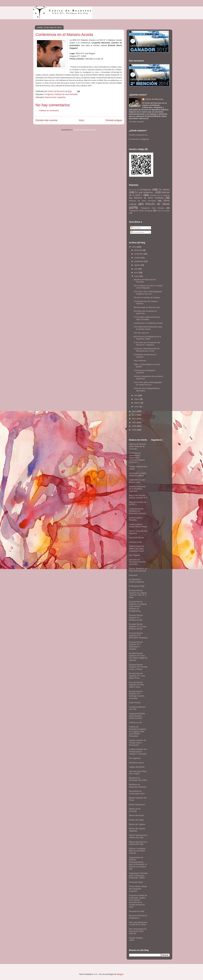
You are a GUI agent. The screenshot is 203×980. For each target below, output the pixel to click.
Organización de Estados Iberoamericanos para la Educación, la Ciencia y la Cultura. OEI (138, 863)
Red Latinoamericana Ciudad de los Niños (138, 923)
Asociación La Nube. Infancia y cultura (138, 474)
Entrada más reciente (47, 120)
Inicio (81, 120)
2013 (134, 411)
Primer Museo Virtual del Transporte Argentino (138, 889)
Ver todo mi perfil (136, 122)
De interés (164, 190)
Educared (133, 575)
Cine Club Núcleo (137, 538)
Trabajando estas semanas (141, 211)
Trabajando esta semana (152, 208)
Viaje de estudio (163, 211)
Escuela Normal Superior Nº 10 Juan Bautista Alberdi (138, 626)
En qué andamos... (145, 192)
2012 (134, 415)
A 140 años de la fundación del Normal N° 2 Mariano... (147, 344)
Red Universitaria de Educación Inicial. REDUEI (138, 931)
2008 (134, 430)
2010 (134, 422)
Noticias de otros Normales (66, 94)
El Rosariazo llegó (137, 586)
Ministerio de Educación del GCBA (138, 779)
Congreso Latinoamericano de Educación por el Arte (147, 350)
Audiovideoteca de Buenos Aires (137, 481)
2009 (134, 426)
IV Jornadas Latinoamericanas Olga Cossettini (147, 318)
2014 (134, 247)
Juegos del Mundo (137, 767)
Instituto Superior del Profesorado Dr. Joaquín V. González (138, 752)
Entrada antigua (114, 120)
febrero (138, 403)
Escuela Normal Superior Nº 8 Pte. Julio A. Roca (137, 685)
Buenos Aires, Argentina (55, 97)
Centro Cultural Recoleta (136, 519)
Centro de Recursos (154, 99)
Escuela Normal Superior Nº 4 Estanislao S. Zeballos (136, 646)
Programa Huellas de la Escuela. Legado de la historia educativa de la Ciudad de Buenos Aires (138, 901)
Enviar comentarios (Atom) (85, 130)
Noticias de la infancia (160, 195)
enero (137, 407)
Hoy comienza (140, 361)
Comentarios (137, 232)
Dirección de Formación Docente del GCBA (137, 562)
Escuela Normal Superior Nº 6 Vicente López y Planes (138, 667)
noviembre (139, 254)
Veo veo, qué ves (141, 333)
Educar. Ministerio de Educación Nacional (138, 570)
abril (136, 395)
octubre (138, 258)
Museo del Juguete (137, 824)
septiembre (139, 261)
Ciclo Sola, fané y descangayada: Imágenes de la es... (148, 293)
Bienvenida (133, 190)
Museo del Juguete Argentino (137, 830)
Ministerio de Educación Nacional (138, 786)
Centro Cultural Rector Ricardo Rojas (138, 526)
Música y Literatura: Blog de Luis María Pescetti (137, 851)
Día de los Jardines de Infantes (147, 297)
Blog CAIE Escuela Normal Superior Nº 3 (138, 497)
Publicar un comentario (49, 110)
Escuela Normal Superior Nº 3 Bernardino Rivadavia (138, 635)
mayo (137, 276)
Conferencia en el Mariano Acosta (148, 323)
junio (137, 272)
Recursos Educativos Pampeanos (138, 917)
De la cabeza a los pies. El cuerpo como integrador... (148, 287)
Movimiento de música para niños (137, 792)
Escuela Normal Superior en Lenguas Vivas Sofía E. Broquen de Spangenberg (138, 606)
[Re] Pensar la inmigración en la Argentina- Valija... (147, 338)
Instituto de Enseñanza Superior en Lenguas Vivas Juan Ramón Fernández (138, 731)
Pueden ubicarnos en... (139, 135)
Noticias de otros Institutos (149, 198)
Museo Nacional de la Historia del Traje (138, 836)
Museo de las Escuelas (135, 810)
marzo (137, 399)
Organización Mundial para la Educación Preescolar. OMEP (138, 875)
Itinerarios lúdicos (137, 763)
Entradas (136, 228)
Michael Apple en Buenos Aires (147, 307)
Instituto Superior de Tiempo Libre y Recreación (138, 743)
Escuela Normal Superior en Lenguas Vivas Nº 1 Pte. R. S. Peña (138, 594)
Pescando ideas (136, 882)
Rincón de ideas (158, 204)
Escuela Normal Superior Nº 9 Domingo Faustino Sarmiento (137, 695)
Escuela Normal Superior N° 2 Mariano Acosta (136, 617)
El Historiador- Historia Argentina (137, 581)
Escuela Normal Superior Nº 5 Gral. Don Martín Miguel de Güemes (138, 657)
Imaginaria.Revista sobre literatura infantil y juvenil (137, 716)
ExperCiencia (135, 703)
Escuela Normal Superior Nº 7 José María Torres (137, 676)
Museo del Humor (137, 815)
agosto (137, 265)
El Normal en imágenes (139, 139)
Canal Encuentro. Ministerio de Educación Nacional (138, 511)
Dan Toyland (134, 555)
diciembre (139, 250)
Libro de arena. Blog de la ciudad (138, 772)
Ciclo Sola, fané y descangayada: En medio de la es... (148, 383)
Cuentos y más (136, 542)
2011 (134, 419)
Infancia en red (135, 723)
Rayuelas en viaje (137, 911)
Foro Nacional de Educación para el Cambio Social (148, 328)
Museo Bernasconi (137, 805)
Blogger (120, 974)
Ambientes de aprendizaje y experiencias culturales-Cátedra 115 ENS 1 (137, 458)
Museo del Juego (136, 820)
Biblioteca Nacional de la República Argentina (137, 489)
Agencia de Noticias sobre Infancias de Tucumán (138, 446)
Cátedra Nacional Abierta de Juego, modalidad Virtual (137, 549)
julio (136, 269)
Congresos (49, 94)
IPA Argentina (135, 758)
